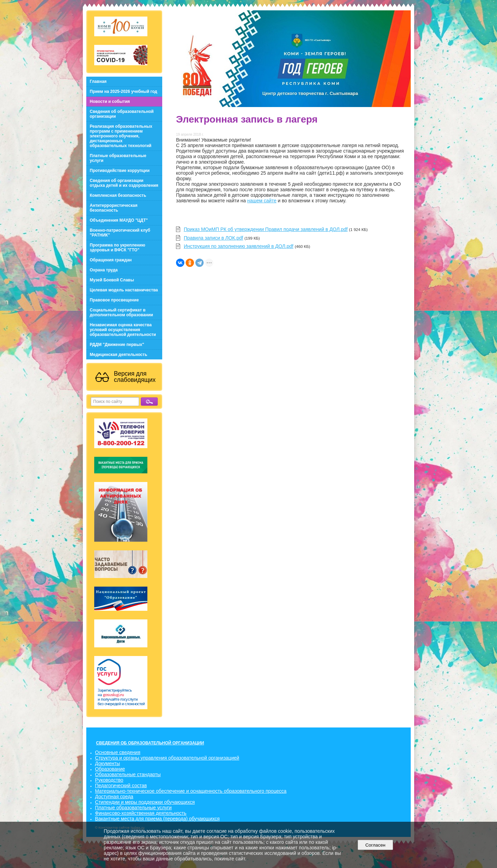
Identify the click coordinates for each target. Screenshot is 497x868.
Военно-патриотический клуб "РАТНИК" (120, 233)
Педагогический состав (121, 785)
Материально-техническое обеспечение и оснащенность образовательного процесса (191, 791)
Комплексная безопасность (118, 195)
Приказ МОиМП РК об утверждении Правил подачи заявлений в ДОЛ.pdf (266, 229)
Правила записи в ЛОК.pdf (213, 238)
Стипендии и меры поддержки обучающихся (145, 802)
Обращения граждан (111, 260)
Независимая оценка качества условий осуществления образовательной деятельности (123, 330)
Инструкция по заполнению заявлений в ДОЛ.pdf (238, 246)
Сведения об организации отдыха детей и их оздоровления (124, 183)
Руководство (109, 780)
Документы (107, 763)
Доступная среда (114, 797)
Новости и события (110, 102)
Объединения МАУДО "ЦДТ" (119, 220)
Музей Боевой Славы (112, 280)
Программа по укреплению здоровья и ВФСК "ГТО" (118, 248)
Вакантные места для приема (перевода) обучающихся (157, 819)
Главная (98, 81)
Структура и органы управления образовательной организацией (167, 758)
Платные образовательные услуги (118, 158)
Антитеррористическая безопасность (114, 208)
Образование (110, 769)
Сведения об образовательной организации (122, 114)
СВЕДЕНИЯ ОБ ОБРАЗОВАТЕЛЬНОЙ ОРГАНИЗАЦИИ (150, 743)
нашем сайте (262, 201)
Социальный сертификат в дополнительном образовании (121, 312)
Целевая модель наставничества (124, 290)
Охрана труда (104, 270)
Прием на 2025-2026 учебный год (123, 91)
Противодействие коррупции (120, 171)
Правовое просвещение (114, 300)
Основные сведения (118, 752)
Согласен (375, 845)
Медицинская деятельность (119, 355)
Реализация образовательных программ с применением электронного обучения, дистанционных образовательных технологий (121, 136)
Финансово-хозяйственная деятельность (141, 813)
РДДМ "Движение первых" (117, 345)
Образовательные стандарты (128, 774)
